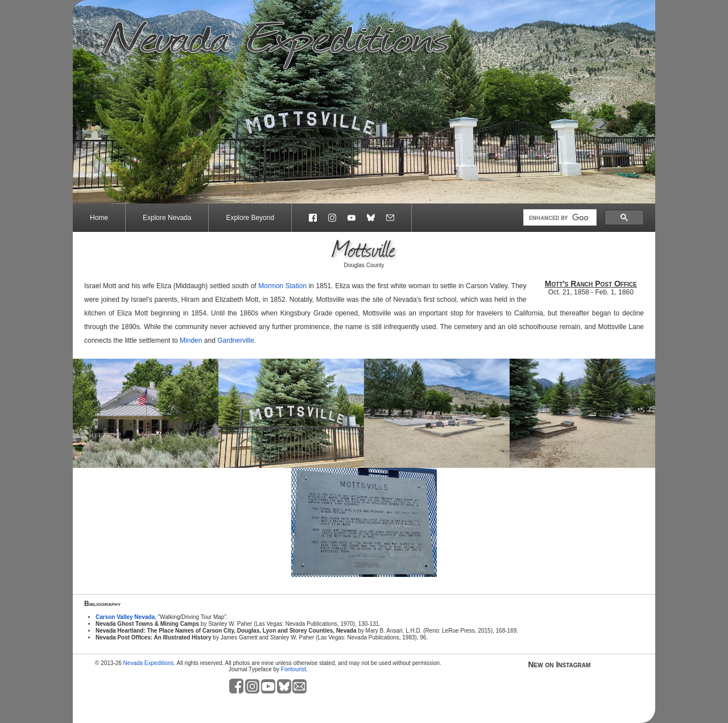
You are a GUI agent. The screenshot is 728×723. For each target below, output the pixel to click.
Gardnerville (236, 340)
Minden (191, 340)
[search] (559, 218)
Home (99, 218)
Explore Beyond (250, 218)
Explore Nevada (167, 218)
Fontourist (293, 669)
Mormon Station (282, 286)
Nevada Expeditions (149, 663)
